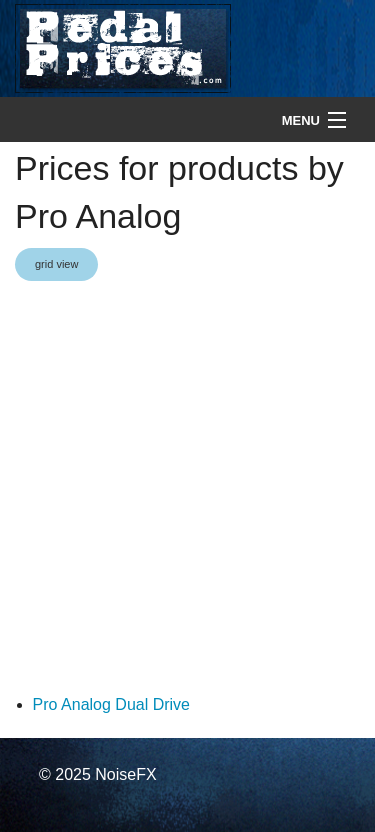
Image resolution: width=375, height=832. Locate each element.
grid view (56, 264)
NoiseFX (125, 774)
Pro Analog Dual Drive (111, 704)
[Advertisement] (187, 488)
